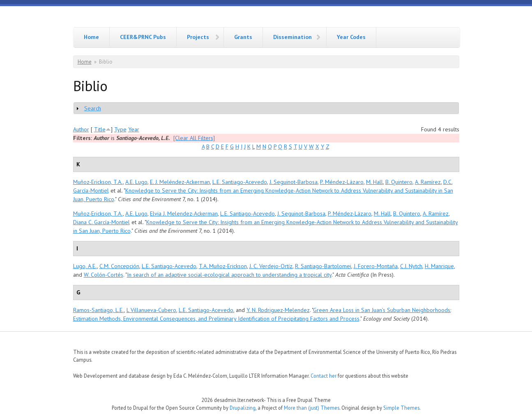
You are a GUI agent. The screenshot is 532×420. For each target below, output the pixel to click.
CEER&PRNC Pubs (143, 37)
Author (81, 129)
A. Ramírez (428, 182)
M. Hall (374, 182)
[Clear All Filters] (194, 138)
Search (93, 108)
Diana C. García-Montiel (101, 222)
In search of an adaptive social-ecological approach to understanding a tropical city (229, 275)
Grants (243, 37)
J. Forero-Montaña (376, 266)
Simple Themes (401, 408)
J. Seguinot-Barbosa (294, 182)
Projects (198, 37)
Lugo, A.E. (85, 266)
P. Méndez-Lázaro (342, 182)
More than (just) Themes (312, 408)
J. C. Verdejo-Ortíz (271, 266)
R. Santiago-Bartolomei (323, 266)
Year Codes (351, 37)
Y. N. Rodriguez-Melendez (278, 310)
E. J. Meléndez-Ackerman (180, 182)
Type (120, 129)
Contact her (324, 376)
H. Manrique (439, 266)
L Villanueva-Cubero (151, 310)
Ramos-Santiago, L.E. (99, 310)
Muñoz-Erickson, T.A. (98, 182)
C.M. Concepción (119, 266)
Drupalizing (243, 408)
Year (134, 129)
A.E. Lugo (136, 182)
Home (91, 37)
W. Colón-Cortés (104, 275)
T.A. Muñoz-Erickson (223, 266)
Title (100, 129)
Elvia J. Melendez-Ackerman (184, 213)
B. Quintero (399, 182)
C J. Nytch (411, 266)
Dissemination (292, 37)
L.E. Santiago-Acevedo (240, 182)
